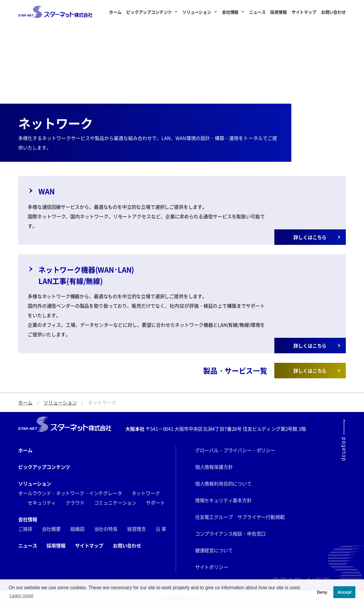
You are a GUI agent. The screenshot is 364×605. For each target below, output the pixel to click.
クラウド (75, 503)
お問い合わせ (333, 12)
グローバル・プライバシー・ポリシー (235, 450)
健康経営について (214, 550)
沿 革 (161, 529)
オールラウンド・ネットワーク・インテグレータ (70, 493)
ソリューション (197, 12)
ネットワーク (146, 493)
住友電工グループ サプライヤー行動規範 (240, 517)
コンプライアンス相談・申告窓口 (231, 534)
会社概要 (51, 529)
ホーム (115, 12)
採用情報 (278, 12)
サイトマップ (304, 12)
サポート (155, 503)
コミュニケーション (115, 503)
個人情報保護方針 (214, 467)
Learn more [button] (21, 596)
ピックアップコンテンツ (149, 12)
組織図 (77, 529)
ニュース (257, 12)
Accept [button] (344, 592)
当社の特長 (106, 529)
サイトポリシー (212, 567)
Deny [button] (322, 592)
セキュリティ (42, 503)
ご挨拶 (25, 529)
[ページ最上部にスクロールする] (344, 440)
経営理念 (137, 529)
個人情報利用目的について (223, 483)
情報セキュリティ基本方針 (223, 500)
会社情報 (230, 12)
